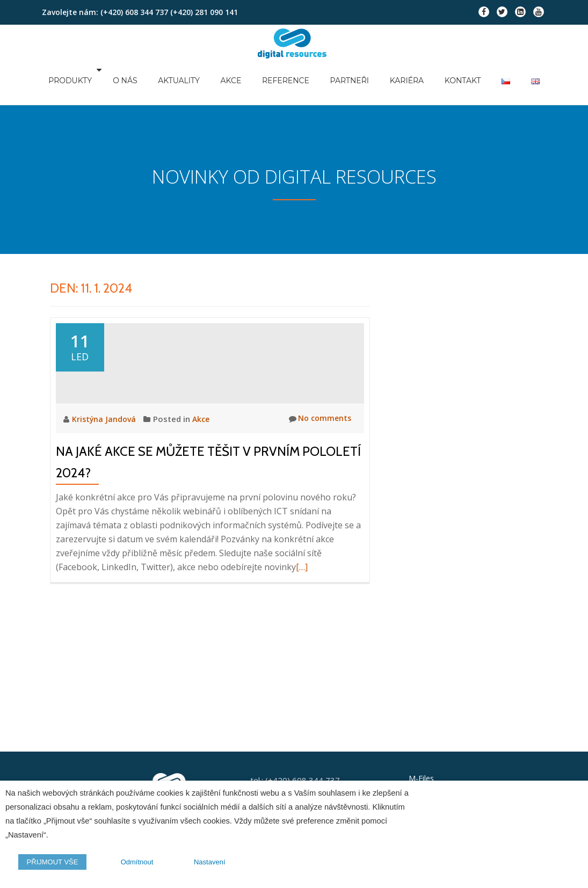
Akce (244, 81)
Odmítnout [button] (131, 864)
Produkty (87, 81)
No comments (318, 439)
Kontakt (470, 81)
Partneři (360, 81)
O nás (140, 81)
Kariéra (415, 81)
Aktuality (193, 81)
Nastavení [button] (202, 864)
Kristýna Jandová (106, 439)
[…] (302, 587)
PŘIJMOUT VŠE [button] (50, 864)
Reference (297, 81)
